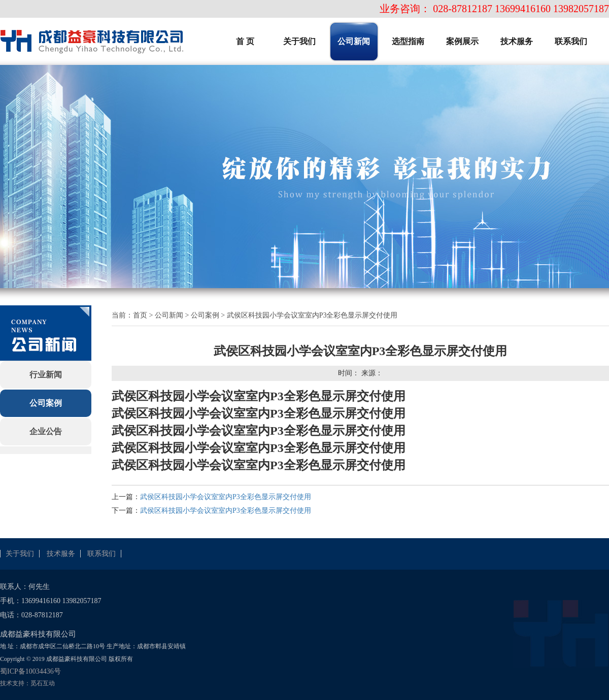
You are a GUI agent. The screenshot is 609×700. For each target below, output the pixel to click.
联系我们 (101, 554)
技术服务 (61, 554)
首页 (140, 315)
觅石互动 (43, 683)
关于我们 (20, 554)
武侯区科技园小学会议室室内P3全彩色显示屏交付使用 (226, 497)
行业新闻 (46, 375)
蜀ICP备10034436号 (30, 671)
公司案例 (46, 403)
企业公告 (46, 431)
